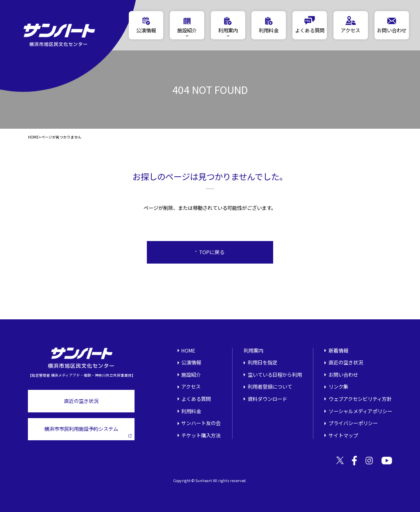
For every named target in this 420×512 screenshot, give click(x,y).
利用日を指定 (262, 362)
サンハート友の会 (201, 423)
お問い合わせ (343, 375)
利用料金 (191, 411)
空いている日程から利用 (275, 375)
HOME (33, 138)
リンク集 (338, 387)
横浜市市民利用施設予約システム (88, 431)
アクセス (191, 387)
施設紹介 (191, 375)
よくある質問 (196, 399)
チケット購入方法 (201, 435)
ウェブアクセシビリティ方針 (360, 399)
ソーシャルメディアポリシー (360, 411)
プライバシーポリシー (353, 423)
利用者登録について (270, 387)
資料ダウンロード (267, 399)
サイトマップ (343, 435)
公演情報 (191, 362)
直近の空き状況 (81, 401)
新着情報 (338, 350)
